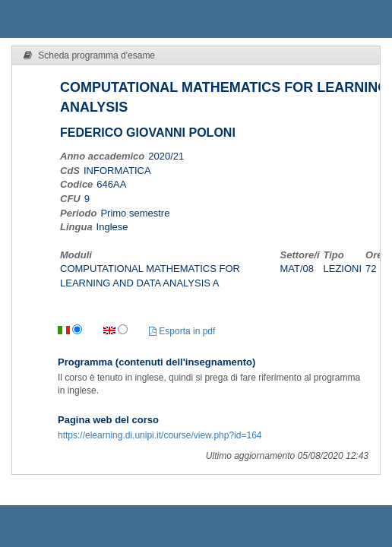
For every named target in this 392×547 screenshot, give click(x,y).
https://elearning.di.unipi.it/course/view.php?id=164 (160, 435)
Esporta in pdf (182, 331)
